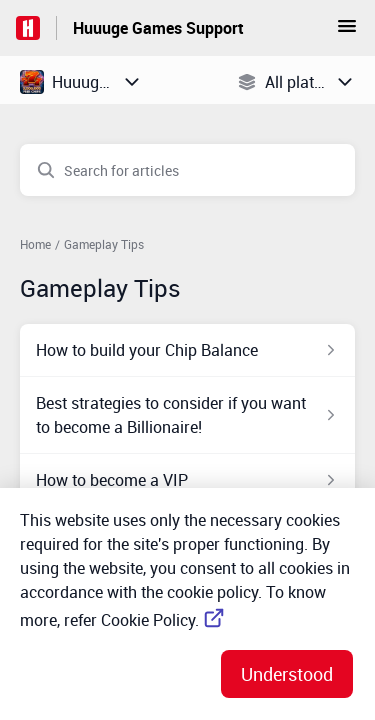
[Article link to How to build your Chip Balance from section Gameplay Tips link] (187, 350)
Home (35, 244)
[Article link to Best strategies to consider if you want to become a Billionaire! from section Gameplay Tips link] (187, 415)
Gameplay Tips (104, 244)
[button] (347, 32)
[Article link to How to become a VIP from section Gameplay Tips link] (187, 480)
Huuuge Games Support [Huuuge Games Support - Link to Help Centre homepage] (158, 28)
